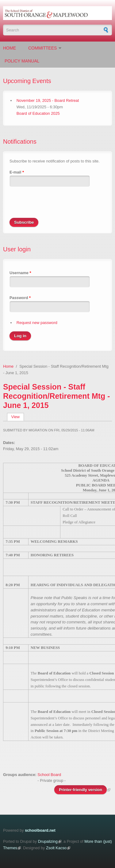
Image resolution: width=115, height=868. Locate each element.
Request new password (37, 323)
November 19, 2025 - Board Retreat (48, 100)
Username (20, 273)
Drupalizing (48, 841)
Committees (42, 48)
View (18, 417)
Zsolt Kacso (56, 848)
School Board (49, 775)
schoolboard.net (40, 830)
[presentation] (56, 206)
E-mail (17, 172)
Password (20, 298)
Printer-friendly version (80, 790)
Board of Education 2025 (38, 113)
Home (10, 48)
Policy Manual (22, 61)
